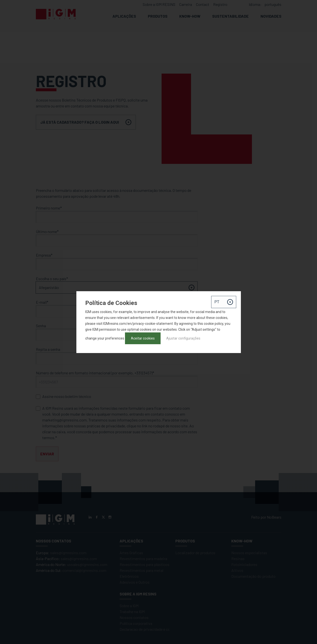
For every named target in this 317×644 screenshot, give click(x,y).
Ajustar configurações (183, 338)
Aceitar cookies (143, 338)
